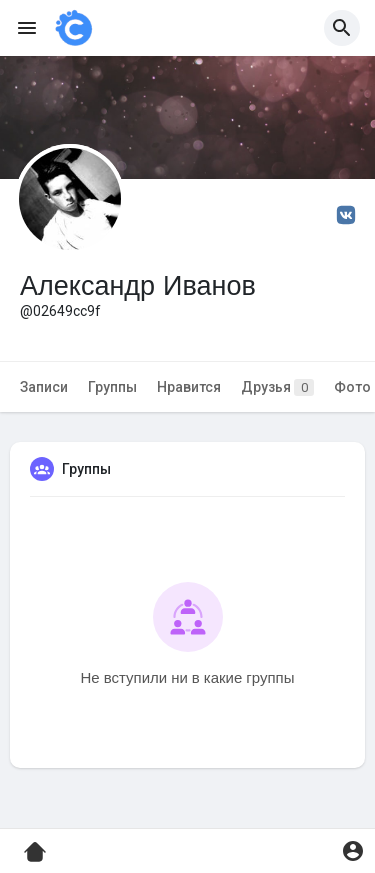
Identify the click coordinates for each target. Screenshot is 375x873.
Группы (112, 387)
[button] (342, 28)
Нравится (189, 387)
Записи (44, 387)
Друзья (277, 387)
